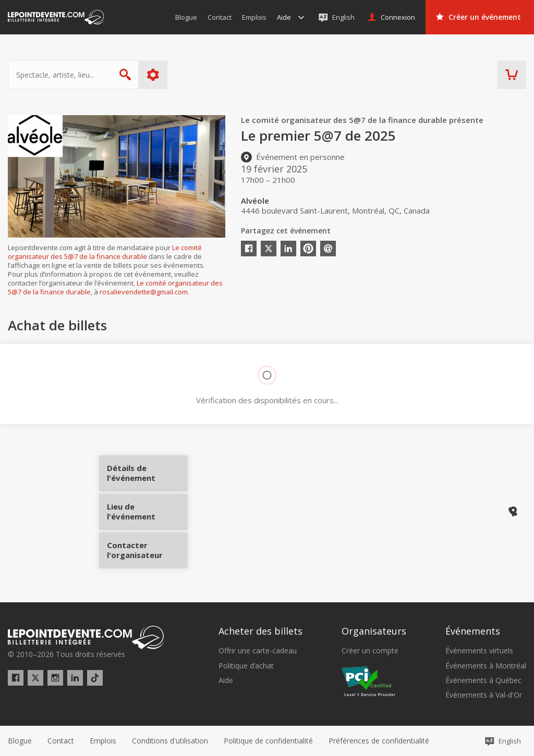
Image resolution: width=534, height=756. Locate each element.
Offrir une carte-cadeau (258, 651)
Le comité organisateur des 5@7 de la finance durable (105, 252)
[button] (379, 741)
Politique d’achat (246, 666)
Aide (226, 680)
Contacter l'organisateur (147, 547)
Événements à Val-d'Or (484, 695)
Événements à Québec (483, 680)
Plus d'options (153, 75)
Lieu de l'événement (147, 512)
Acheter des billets (260, 631)
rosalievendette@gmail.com (144, 292)
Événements (473, 631)
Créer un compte (370, 651)
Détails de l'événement (147, 477)
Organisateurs (374, 631)
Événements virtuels (479, 651)
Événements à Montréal (486, 666)
